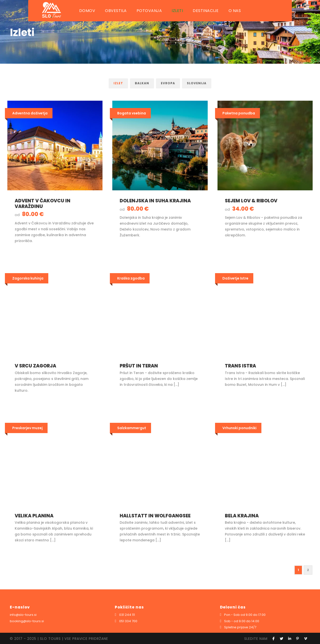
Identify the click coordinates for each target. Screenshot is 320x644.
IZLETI (177, 11)
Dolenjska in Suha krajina (155, 201)
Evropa (168, 83)
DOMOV (87, 11)
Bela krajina (242, 516)
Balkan (142, 83)
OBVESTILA (116, 11)
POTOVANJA (149, 11)
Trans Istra (240, 366)
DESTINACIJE (206, 11)
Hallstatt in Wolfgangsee (155, 516)
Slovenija (197, 83)
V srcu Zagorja (35, 366)
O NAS (235, 11)
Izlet (118, 83)
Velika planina (34, 516)
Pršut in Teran (139, 366)
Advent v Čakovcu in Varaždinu (43, 204)
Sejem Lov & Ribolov (251, 201)
